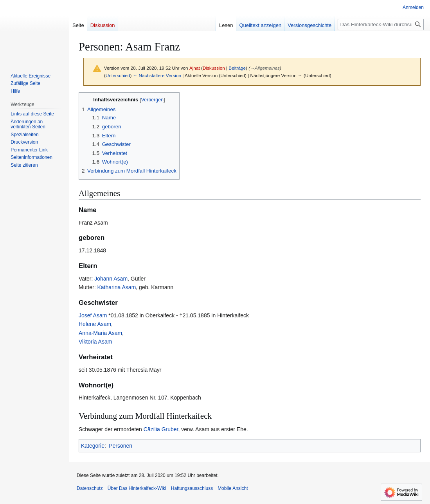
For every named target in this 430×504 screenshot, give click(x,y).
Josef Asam (93, 315)
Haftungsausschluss (192, 488)
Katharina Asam (116, 287)
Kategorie (93, 446)
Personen (121, 446)
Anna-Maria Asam (100, 333)
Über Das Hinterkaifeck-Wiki (137, 488)
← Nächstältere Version (157, 75)
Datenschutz (90, 488)
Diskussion (214, 68)
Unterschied (118, 75)
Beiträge (237, 68)
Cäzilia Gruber (161, 429)
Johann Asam (111, 279)
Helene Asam (95, 324)
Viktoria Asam (95, 342)
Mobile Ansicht (233, 488)
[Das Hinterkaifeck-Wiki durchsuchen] (381, 24)
